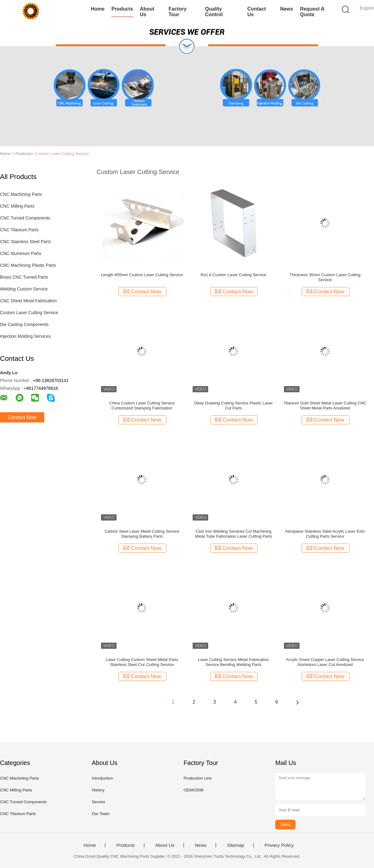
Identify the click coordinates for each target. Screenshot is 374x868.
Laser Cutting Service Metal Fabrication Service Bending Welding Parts (233, 662)
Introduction (102, 778)
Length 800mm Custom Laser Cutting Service (142, 275)
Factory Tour (178, 12)
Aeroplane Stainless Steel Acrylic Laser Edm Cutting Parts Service (325, 534)
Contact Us (257, 12)
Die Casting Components (24, 324)
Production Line (198, 778)
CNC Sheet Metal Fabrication (28, 301)
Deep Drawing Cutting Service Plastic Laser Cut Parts (233, 406)
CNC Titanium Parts (19, 230)
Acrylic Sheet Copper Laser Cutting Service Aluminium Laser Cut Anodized (325, 662)
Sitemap (235, 845)
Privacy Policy (279, 845)
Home (98, 9)
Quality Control (214, 12)
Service (98, 802)
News (287, 9)
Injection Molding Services (25, 336)
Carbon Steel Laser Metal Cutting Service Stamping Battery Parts (142, 534)
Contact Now (22, 417)
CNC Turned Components (25, 218)
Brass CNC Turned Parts (24, 277)
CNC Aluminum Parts (21, 253)
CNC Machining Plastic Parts (28, 265)
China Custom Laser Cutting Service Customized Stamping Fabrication (142, 406)
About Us (147, 12)
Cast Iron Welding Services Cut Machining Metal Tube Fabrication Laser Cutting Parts (234, 534)
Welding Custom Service (24, 289)
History (98, 790)
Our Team (101, 814)
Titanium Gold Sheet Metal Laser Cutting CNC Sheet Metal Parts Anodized (325, 406)
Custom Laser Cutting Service (62, 154)
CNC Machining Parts (21, 194)
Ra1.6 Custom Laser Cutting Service (234, 275)
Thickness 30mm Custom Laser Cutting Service (325, 277)
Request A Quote (312, 12)
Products (122, 9)
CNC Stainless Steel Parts (25, 242)
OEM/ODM (194, 790)
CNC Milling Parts (17, 206)
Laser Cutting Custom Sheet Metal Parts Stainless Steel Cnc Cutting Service (142, 662)
